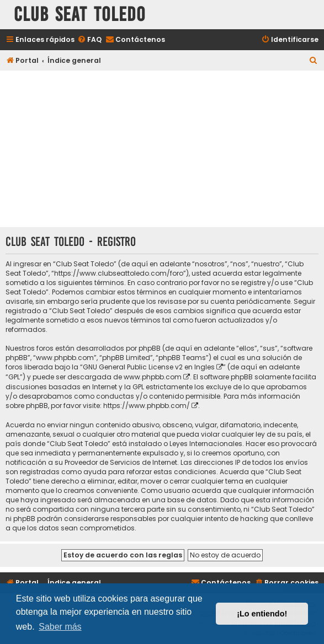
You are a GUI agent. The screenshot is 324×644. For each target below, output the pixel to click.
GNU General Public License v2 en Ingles (149, 367)
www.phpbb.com (153, 377)
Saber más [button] (60, 627)
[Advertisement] (162, 150)
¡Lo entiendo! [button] (262, 614)
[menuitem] (89, 40)
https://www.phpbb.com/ (147, 406)
